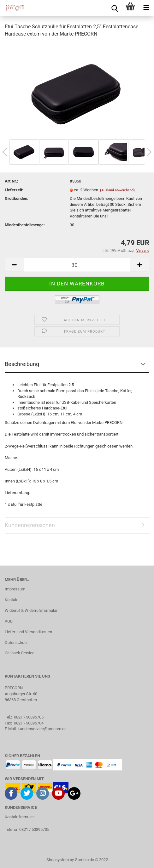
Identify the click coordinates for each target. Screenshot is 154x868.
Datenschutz (16, 643)
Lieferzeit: (14, 190)
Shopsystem (58, 860)
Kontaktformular (19, 817)
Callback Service (20, 653)
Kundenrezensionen (30, 525)
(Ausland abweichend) (117, 190)
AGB (9, 621)
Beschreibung (22, 364)
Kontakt (12, 600)
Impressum (15, 589)
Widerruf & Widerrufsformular (31, 610)
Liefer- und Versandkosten (28, 632)
